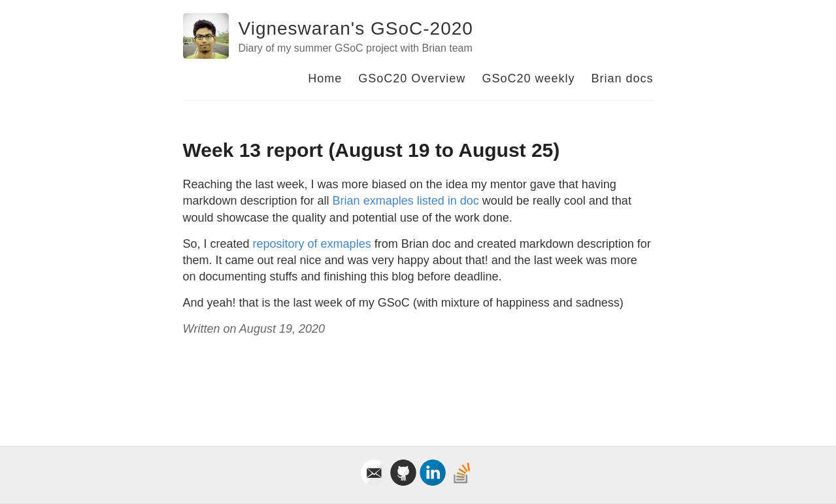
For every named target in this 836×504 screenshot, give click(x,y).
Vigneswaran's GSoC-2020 (356, 28)
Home (325, 78)
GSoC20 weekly (528, 78)
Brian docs (622, 78)
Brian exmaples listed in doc (406, 201)
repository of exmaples (312, 244)
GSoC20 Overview (412, 78)
